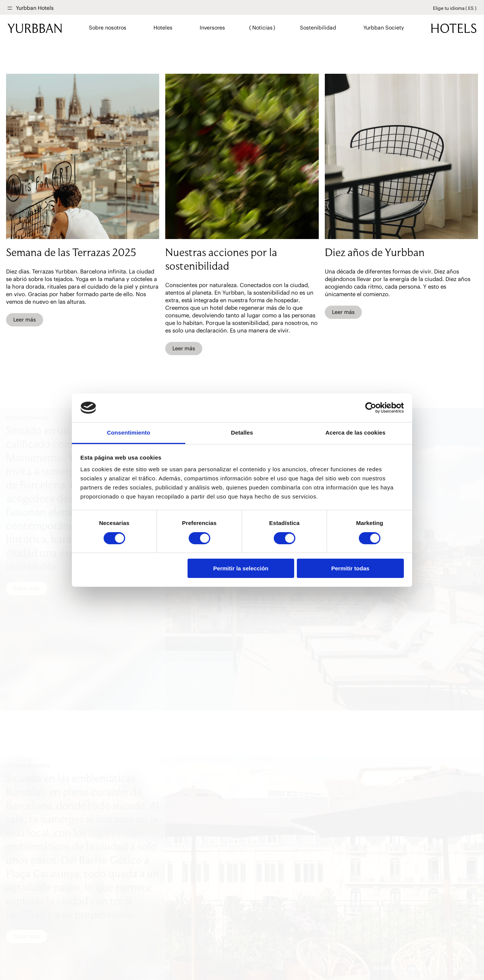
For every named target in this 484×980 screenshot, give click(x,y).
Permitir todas (350, 568)
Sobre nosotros (108, 28)
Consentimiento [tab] (129, 433)
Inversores (212, 28)
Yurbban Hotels (35, 8)
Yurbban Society (383, 28)
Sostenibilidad (318, 28)
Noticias (262, 28)
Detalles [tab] (242, 433)
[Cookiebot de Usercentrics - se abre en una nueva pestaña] (371, 408)
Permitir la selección (241, 568)
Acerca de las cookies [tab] (356, 433)
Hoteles (163, 28)
